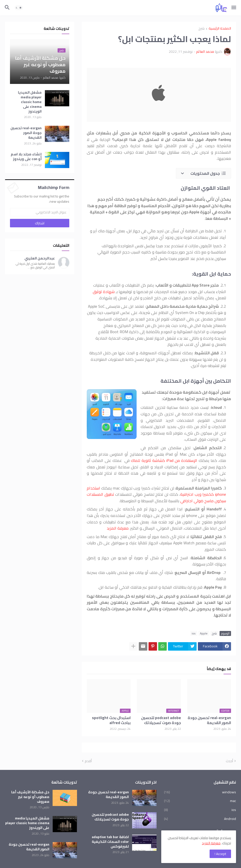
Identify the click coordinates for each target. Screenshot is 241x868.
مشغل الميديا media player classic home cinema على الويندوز (30, 102)
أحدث (229, 761)
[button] (234, 8)
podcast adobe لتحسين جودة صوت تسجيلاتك (161, 720)
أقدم (88, 761)
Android (200, 818)
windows (200, 793)
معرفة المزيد (118, 528)
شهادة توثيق (104, 292)
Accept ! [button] (220, 854)
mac (200, 801)
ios (194, 633)
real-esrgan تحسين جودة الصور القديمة (209, 720)
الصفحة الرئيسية (220, 29)
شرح (201, 29)
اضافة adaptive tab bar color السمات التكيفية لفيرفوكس (110, 842)
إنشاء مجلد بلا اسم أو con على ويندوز (26, 157)
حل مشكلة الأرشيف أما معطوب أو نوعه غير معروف (30, 797)
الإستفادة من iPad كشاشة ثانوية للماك (164, 460)
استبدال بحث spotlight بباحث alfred (111, 720)
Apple (204, 633)
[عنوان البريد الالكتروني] (40, 212)
